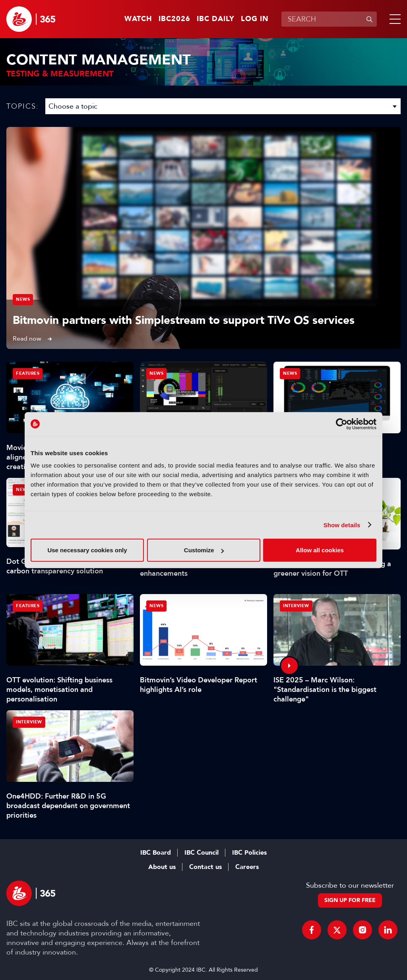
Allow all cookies (320, 550)
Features (28, 373)
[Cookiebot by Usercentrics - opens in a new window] (342, 424)
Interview (296, 606)
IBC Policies (249, 853)
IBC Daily (216, 19)
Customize (204, 550)
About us (162, 867)
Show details (342, 525)
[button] (393, 19)
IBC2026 (174, 19)
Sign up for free (350, 900)
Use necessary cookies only (87, 550)
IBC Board (156, 853)
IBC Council (202, 853)
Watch (138, 19)
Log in (255, 19)
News (23, 299)
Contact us (205, 867)
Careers (247, 867)
